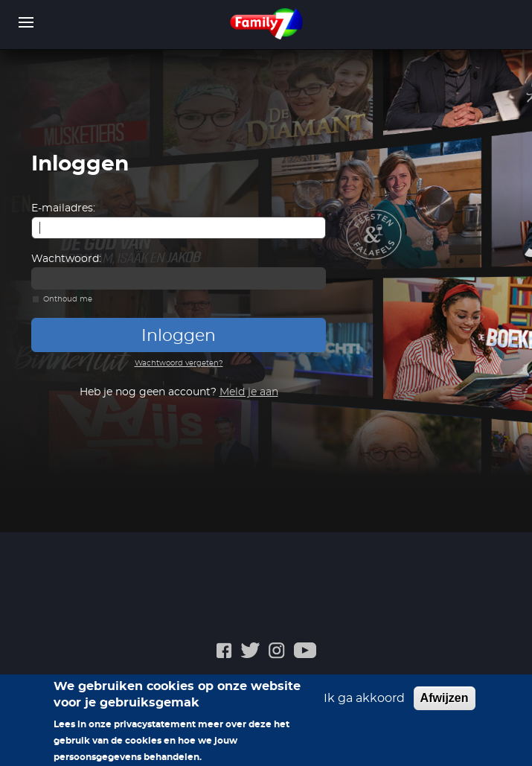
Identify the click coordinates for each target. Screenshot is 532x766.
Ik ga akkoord (364, 703)
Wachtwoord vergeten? (179, 363)
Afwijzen (445, 703)
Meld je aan (249, 392)
